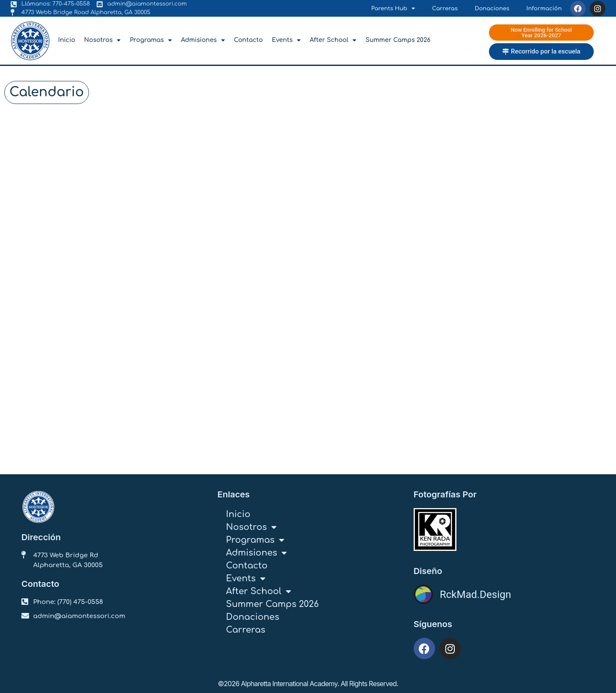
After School (333, 40)
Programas (151, 40)
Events (286, 40)
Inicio (67, 40)
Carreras (445, 9)
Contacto (249, 40)
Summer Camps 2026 (398, 40)
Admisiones (203, 40)
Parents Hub (393, 9)
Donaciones (492, 9)
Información (544, 9)
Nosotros (103, 40)
